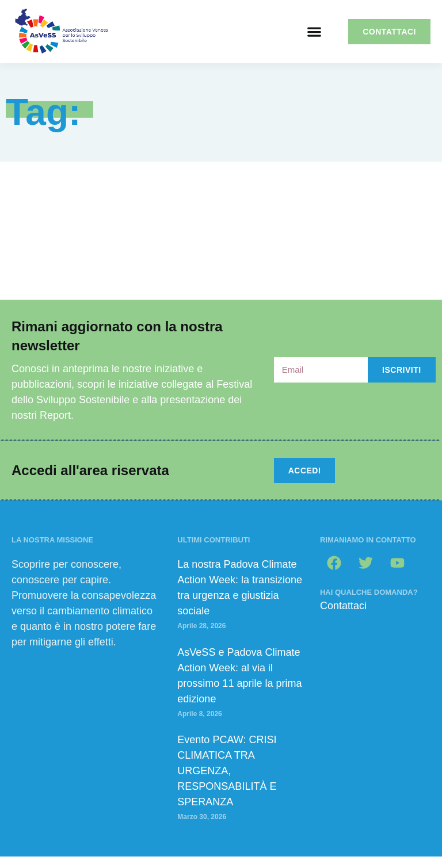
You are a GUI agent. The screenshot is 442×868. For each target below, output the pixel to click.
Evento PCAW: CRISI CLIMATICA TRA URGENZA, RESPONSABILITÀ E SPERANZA (227, 771)
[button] (314, 32)
